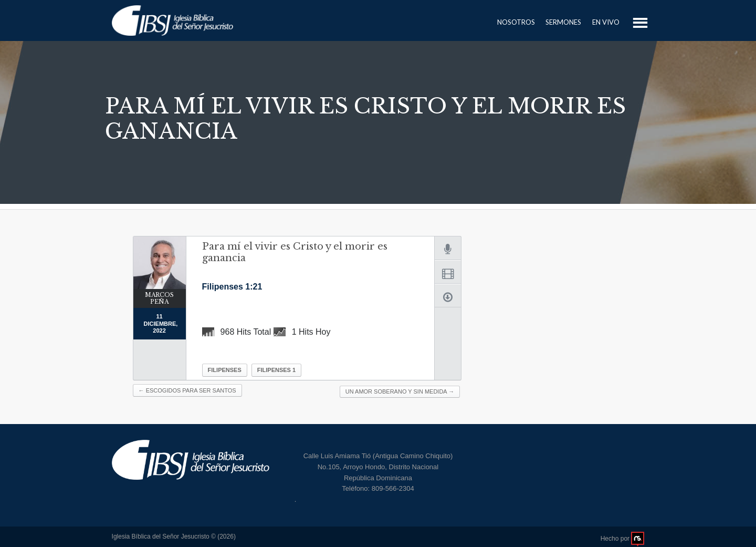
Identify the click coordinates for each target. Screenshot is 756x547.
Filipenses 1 (276, 370)
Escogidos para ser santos (187, 390)
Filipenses (225, 370)
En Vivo (606, 22)
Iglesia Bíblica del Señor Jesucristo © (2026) (174, 536)
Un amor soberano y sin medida (400, 391)
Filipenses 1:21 (232, 287)
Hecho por (623, 539)
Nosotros (516, 22)
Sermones (563, 22)
